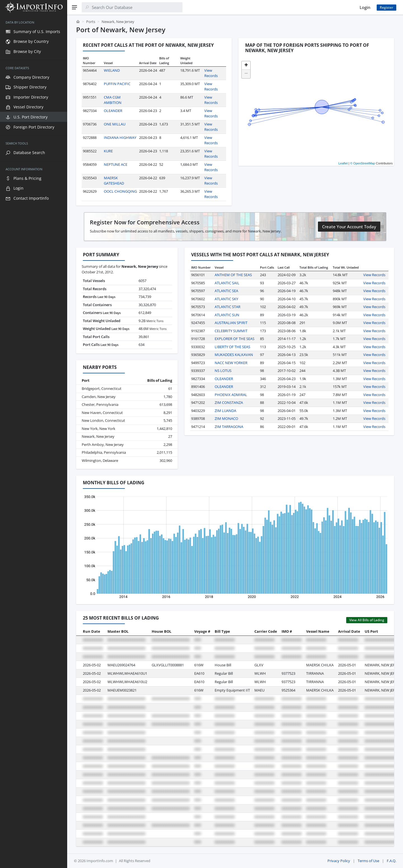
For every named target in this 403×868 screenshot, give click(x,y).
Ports (91, 22)
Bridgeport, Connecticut (102, 388)
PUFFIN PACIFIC (117, 84)
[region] (34, 441)
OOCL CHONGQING (120, 191)
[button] (246, 66)
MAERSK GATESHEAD (114, 181)
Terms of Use (368, 861)
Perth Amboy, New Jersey (103, 445)
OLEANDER (113, 111)
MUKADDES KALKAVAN (234, 355)
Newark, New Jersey (98, 436)
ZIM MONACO (226, 418)
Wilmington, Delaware (100, 460)
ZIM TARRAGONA (229, 427)
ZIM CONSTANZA (229, 402)
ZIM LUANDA (225, 411)
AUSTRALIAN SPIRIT (231, 323)
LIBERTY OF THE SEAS (232, 347)
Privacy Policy (339, 861)
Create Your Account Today (349, 227)
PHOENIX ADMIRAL (231, 395)
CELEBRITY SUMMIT (231, 331)
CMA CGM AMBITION (113, 100)
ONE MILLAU (115, 124)
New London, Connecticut (103, 420)
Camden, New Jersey (99, 397)
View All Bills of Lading (367, 620)
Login (365, 7)
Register (386, 7)
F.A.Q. (392, 861)
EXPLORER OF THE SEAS (235, 339)
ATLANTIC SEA (226, 291)
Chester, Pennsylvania (100, 404)
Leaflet (343, 163)
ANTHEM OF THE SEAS (233, 275)
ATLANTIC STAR (228, 307)
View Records (211, 73)
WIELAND (112, 70)
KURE (108, 151)
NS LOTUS (223, 371)
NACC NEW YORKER (231, 363)
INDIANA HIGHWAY (120, 138)
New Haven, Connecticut (102, 413)
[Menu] (74, 7)
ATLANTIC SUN (227, 315)
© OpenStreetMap (363, 163)
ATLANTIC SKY (226, 299)
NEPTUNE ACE (116, 164)
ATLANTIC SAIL (227, 283)
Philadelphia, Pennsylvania (104, 452)
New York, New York (99, 429)
